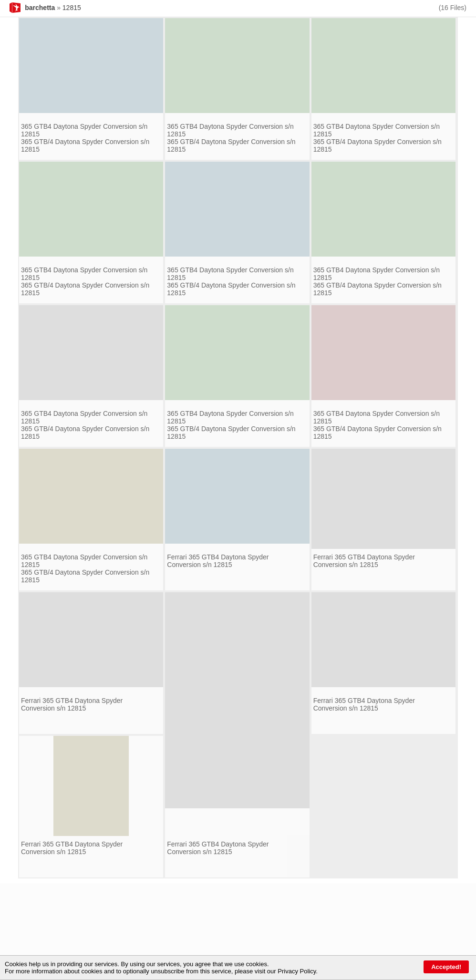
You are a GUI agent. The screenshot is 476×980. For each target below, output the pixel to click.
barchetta (40, 8)
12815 (72, 8)
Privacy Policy (297, 971)
